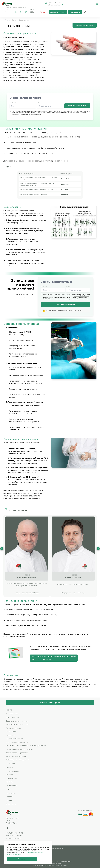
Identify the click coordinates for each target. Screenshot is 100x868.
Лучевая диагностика (14, 739)
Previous (2, 549)
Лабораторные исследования (17, 760)
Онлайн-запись (75, 12)
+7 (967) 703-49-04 (14, 836)
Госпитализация (12, 714)
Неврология (11, 735)
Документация (12, 778)
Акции (43, 12)
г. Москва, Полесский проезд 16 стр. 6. (15, 9)
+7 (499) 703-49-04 (54, 3)
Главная (8, 20)
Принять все (22, 859)
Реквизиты (10, 775)
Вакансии (10, 768)
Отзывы (9, 800)
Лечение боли (12, 732)
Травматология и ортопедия (17, 753)
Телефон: (40, 103)
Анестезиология (12, 718)
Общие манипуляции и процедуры (19, 749)
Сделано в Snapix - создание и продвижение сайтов (50, 865)
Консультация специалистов (17, 742)
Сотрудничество (12, 771)
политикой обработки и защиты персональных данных (28, 113)
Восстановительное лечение (17, 721)
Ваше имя (13, 103)
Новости (9, 797)
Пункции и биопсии (14, 728)
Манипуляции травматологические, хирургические (26, 746)
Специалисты (11, 804)
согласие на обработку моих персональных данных (32, 111)
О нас (8, 790)
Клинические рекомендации (53, 848)
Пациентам (10, 793)
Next (98, 549)
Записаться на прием (58, 12)
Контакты (10, 782)
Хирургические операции (16, 756)
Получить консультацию (77, 106)
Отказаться (44, 859)
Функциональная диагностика (18, 725)
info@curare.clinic (54, 5)
